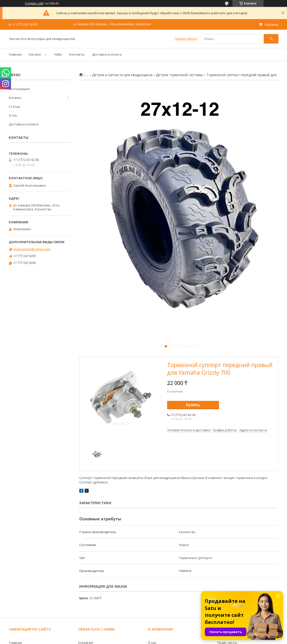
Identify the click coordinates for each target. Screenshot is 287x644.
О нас (13, 115)
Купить (193, 405)
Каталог (35, 54)
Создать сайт (34, 3)
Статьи (14, 107)
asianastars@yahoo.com (32, 249)
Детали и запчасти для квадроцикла (122, 75)
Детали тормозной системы (179, 75)
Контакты (77, 54)
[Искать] (271, 39)
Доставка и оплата (107, 54)
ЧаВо (58, 54)
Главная (15, 54)
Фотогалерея (19, 89)
